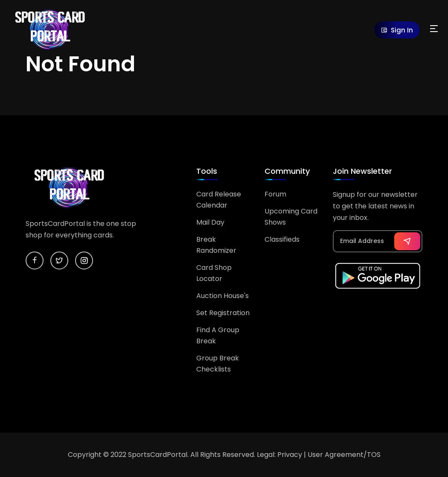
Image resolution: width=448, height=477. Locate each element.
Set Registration (223, 313)
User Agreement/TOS (344, 455)
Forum (275, 194)
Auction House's (223, 296)
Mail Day (210, 222)
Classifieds (282, 239)
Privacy (290, 455)
